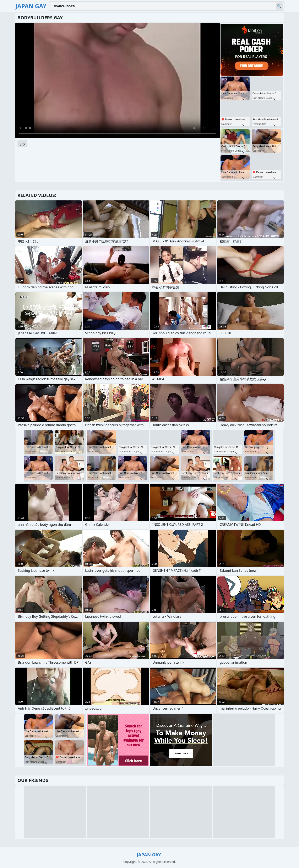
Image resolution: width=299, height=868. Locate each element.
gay (22, 144)
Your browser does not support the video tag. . (118, 80)
